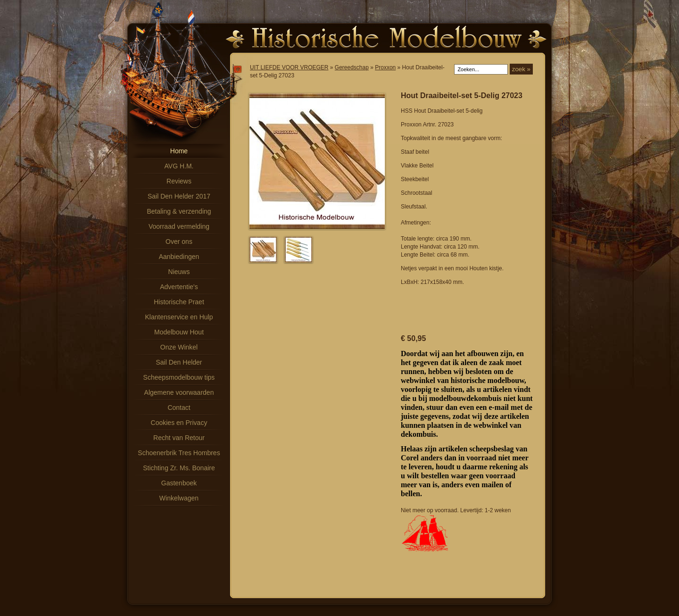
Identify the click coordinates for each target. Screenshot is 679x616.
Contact (179, 408)
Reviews (179, 181)
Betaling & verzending (179, 211)
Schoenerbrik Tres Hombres (179, 453)
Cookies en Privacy (179, 423)
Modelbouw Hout (179, 332)
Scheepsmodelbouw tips (179, 377)
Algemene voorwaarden (179, 392)
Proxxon (385, 67)
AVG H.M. (179, 166)
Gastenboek (179, 483)
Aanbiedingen (179, 257)
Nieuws (179, 272)
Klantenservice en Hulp (179, 317)
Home (179, 151)
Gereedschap (352, 67)
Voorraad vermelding (179, 226)
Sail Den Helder (179, 362)
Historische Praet (179, 302)
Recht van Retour (179, 438)
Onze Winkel (179, 347)
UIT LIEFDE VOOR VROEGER (289, 67)
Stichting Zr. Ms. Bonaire (179, 468)
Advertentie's (179, 287)
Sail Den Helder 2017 (179, 196)
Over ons (179, 241)
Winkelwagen (179, 498)
